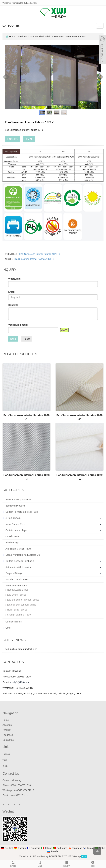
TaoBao (6, 754)
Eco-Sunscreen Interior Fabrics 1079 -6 (40, 254)
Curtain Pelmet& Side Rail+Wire (22, 512)
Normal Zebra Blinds (18, 590)
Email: (12, 292)
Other (8, 628)
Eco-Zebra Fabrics (17, 595)
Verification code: (18, 325)
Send (13, 339)
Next (100, 77)
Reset (26, 339)
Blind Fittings (12, 543)
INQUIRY (13, 139)
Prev (6, 77)
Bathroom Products (15, 506)
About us (7, 725)
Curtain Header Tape (16, 530)
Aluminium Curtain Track (18, 549)
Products (23, 37)
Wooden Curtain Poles (17, 579)
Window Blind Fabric (40, 37)
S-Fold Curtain (13, 518)
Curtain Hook (12, 536)
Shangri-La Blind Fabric (19, 615)
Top (93, 864)
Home (12, 37)
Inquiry (66, 864)
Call (40, 864)
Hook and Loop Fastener (18, 500)
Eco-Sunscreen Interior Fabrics (69, 37)
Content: (13, 305)
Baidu (5, 766)
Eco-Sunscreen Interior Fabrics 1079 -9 (34, 259)
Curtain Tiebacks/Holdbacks (20, 561)
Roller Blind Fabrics (17, 610)
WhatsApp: (14, 279)
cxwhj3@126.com (20, 682)
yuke (5, 760)
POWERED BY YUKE (60, 856)
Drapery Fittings (14, 573)
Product (6, 730)
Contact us (8, 740)
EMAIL (29, 139)
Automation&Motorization (18, 567)
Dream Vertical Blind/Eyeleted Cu (23, 555)
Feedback (8, 735)
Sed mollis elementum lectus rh (21, 649)
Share (13, 864)
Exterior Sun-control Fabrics (22, 605)
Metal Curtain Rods (15, 524)
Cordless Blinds (14, 622)
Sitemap (76, 856)
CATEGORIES (11, 26)
